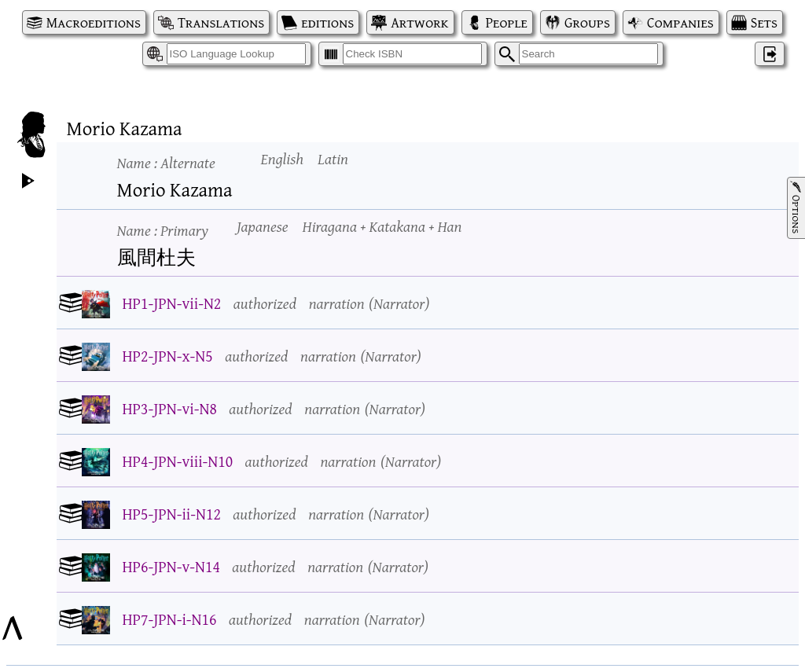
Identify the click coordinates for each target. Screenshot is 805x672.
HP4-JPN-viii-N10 (178, 461)
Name (166, 162)
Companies (680, 22)
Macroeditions (94, 22)
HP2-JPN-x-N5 (168, 356)
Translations (221, 22)
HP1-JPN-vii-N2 (172, 303)
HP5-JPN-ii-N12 (172, 514)
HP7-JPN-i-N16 (170, 619)
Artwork (419, 22)
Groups (587, 22)
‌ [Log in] (770, 54)
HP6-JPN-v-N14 (171, 566)
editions (327, 22)
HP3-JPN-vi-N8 (170, 408)
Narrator (399, 303)
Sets (764, 22)
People (507, 22)
